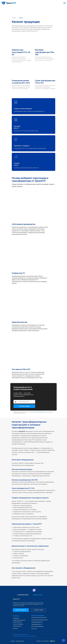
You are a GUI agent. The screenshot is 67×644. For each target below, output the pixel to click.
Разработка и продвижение (43, 641)
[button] (21, 610)
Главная (14, 18)
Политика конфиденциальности (21, 635)
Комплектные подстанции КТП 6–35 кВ (21, 52)
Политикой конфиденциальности (41, 412)
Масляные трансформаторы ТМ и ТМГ (45, 52)
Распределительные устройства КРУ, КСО (21, 82)
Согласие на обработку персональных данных (25, 636)
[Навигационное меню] (65, 3)
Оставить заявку (24, 406)
